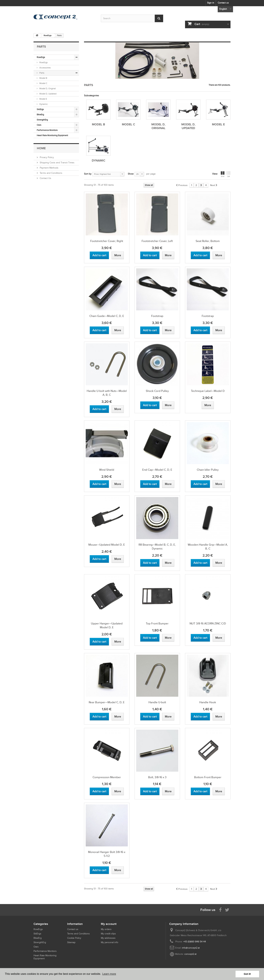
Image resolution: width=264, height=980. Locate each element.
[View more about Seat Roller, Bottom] (219, 255)
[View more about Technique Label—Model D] (208, 405)
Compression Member (107, 777)
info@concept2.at (191, 948)
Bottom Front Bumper (208, 777)
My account (109, 924)
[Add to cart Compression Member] (99, 791)
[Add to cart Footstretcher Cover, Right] (99, 255)
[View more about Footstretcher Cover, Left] (168, 255)
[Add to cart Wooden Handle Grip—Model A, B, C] (200, 563)
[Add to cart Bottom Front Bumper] (200, 791)
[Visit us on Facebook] (220, 910)
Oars (39, 125)
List (228, 174)
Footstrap (157, 316)
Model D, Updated (48, 94)
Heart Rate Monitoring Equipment (52, 135)
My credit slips (108, 934)
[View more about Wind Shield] (118, 484)
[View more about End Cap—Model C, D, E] (168, 484)
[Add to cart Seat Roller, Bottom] (200, 255)
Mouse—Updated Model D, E (107, 545)
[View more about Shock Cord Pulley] (168, 405)
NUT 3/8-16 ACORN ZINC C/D (208, 624)
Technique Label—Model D (208, 391)
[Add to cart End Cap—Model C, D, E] (150, 484)
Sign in (211, 3)
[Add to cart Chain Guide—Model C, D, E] (99, 330)
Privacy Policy (46, 157)
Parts (42, 73)
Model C (43, 83)
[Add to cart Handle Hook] (200, 717)
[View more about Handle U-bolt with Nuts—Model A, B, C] (118, 409)
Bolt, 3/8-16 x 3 (157, 777)
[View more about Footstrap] (168, 330)
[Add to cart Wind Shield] (99, 484)
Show (131, 174)
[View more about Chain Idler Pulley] (219, 484)
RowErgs (41, 57)
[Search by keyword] (132, 18)
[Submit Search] (159, 18)
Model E (43, 99)
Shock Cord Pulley (157, 391)
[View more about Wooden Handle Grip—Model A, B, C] (219, 563)
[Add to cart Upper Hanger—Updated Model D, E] (99, 642)
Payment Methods (49, 168)
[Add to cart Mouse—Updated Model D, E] (99, 559)
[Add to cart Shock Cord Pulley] (150, 405)
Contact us (223, 3)
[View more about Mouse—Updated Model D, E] (118, 559)
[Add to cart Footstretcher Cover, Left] (150, 255)
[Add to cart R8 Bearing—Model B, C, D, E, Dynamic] (150, 563)
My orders (106, 929)
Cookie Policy (74, 938)
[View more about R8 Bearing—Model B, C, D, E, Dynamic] (168, 563)
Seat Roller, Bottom (208, 241)
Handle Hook (208, 702)
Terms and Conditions (51, 173)
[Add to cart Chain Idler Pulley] (200, 484)
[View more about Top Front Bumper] (168, 638)
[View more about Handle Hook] (219, 717)
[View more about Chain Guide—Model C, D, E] (118, 330)
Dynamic (43, 104)
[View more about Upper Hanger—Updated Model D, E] (118, 642)
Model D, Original (47, 88)
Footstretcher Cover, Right (107, 241)
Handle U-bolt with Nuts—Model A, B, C (107, 393)
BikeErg (40, 115)
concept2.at (190, 954)
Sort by (88, 174)
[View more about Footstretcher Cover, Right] (118, 255)
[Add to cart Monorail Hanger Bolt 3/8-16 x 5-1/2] (99, 870)
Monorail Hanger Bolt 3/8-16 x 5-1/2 (107, 854)
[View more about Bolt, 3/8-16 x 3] (168, 791)
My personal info (110, 942)
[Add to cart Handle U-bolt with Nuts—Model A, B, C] (99, 409)
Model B (43, 78)
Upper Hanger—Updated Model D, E (107, 625)
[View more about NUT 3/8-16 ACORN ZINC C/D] (219, 638)
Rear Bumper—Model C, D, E (107, 702)
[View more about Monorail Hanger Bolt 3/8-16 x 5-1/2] (118, 870)
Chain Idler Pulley (208, 470)
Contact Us (45, 178)
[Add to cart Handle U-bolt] (150, 717)
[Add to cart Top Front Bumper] (150, 638)
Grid (223, 174)
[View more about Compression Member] (118, 791)
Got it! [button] (247, 974)
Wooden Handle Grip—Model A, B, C (208, 547)
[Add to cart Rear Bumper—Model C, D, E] (99, 717)
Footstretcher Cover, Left (157, 241)
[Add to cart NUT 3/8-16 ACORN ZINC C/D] (200, 638)
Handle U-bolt (157, 702)
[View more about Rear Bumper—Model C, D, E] (118, 717)
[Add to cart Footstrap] (150, 330)
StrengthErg (42, 120)
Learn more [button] (109, 974)
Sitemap (71, 942)
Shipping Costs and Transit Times (57, 163)
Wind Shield (107, 470)
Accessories (45, 68)
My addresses (108, 938)
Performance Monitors (47, 130)
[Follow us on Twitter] (227, 910)
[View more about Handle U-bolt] (168, 717)
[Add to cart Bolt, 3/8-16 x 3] (150, 791)
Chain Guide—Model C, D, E (107, 316)
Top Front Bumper (157, 624)
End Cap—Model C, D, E (157, 470)
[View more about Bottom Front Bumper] (219, 791)
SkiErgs (40, 109)
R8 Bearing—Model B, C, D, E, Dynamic (157, 547)
